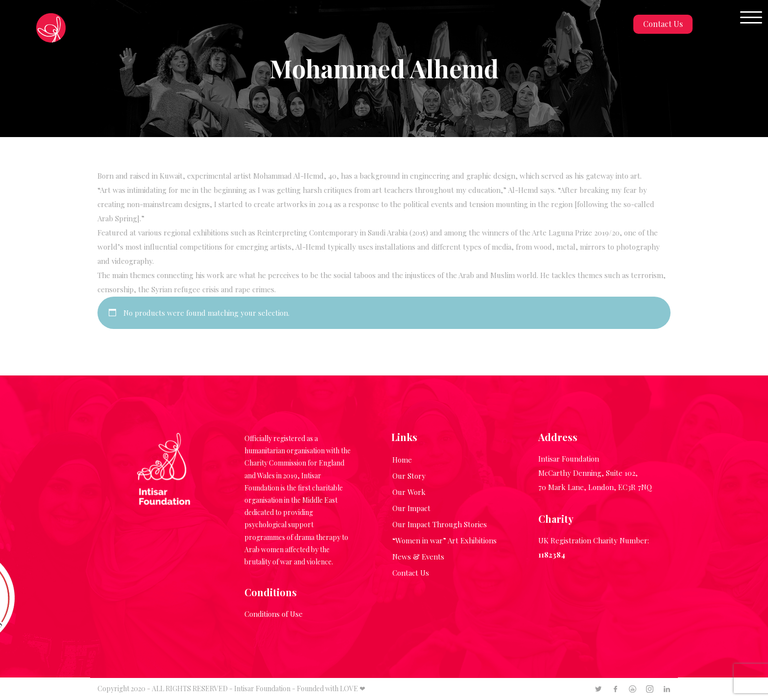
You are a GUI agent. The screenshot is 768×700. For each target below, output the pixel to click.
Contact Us (663, 24)
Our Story (409, 476)
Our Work (409, 492)
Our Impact (411, 508)
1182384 (552, 555)
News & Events (418, 557)
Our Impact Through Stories (440, 524)
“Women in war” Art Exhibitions (444, 540)
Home (402, 460)
